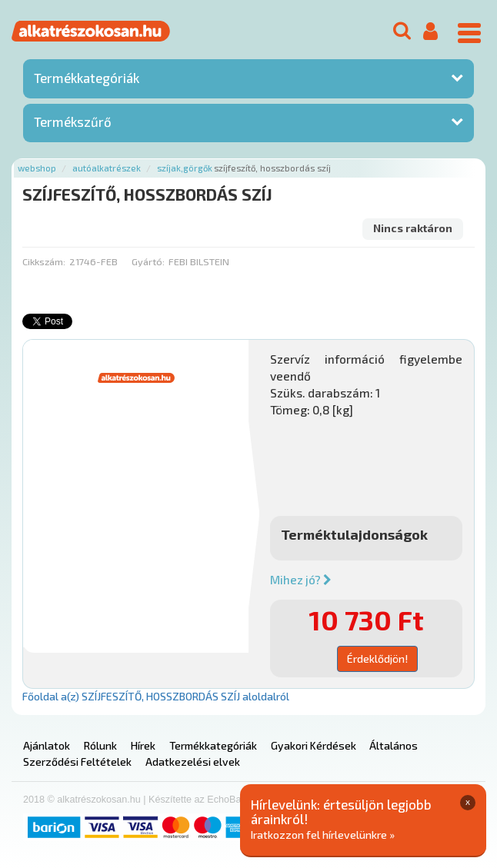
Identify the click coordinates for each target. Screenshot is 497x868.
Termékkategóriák (87, 78)
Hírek (143, 745)
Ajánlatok (47, 745)
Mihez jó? (301, 580)
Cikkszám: (44, 261)
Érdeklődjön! (377, 658)
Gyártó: (148, 261)
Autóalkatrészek (107, 168)
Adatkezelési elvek (193, 762)
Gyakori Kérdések (314, 745)
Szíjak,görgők (185, 168)
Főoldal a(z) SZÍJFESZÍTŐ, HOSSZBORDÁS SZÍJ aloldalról (156, 696)
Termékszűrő (73, 121)
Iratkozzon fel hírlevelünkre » (323, 835)
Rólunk (100, 745)
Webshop (37, 168)
